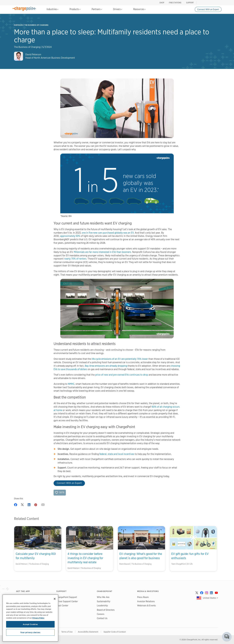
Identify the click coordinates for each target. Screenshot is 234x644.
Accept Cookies (30, 624)
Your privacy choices (30, 632)
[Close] (55, 599)
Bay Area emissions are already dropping (106, 366)
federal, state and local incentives (117, 454)
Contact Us (102, 618)
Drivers (118, 9)
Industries (52, 9)
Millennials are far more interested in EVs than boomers (102, 252)
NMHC (71, 384)
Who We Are (103, 597)
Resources (139, 9)
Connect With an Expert (208, 9)
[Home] (24, 9)
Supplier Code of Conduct (115, 632)
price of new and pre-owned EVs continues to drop (122, 375)
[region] (30, 618)
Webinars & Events (146, 605)
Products (75, 9)
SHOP (162, 3)
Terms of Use (67, 632)
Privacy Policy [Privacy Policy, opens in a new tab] (38, 618)
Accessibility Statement (88, 632)
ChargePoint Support (67, 597)
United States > (210, 598)
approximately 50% (70, 236)
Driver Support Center (67, 601)
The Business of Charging (36, 25)
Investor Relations (146, 601)
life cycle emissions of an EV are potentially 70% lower (119, 359)
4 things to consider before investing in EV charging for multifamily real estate (85, 558)
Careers (101, 614)
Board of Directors (106, 610)
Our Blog (18, 25)
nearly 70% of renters (75, 259)
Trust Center (62, 605)
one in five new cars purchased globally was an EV (108, 233)
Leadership (102, 605)
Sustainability (104, 601)
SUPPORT (190, 3)
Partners (97, 9)
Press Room (143, 597)
